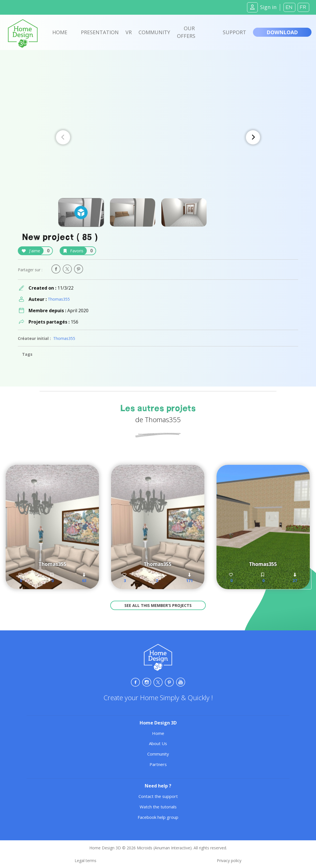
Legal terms (86, 861)
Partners (158, 764)
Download (282, 32)
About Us (158, 743)
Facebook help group (158, 817)
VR (129, 32)
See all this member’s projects (158, 605)
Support (234, 32)
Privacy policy (229, 861)
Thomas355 (59, 299)
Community (154, 32)
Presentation (100, 32)
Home (60, 32)
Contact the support (158, 796)
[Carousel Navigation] (158, 137)
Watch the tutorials (158, 807)
